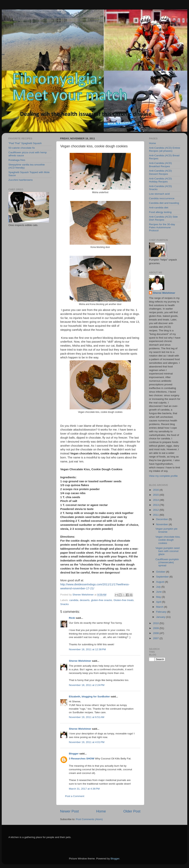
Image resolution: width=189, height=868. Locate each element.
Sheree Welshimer (80, 661)
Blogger (74, 754)
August (160, 582)
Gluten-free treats (123, 600)
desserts (85, 600)
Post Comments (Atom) (89, 819)
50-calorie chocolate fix (22, 148)
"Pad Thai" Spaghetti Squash (25, 143)
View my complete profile (163, 476)
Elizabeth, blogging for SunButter (89, 697)
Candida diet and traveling (164, 203)
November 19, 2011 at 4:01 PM (87, 742)
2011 (156, 515)
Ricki (72, 618)
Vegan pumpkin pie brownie (167, 530)
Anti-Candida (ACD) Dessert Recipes (160, 172)
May (159, 597)
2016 (156, 490)
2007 (156, 638)
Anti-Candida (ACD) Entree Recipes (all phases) (165, 149)
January (161, 617)
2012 (156, 510)
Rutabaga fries (17, 160)
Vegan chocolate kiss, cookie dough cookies (168, 540)
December (162, 519)
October (161, 572)
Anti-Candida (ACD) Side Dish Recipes (163, 218)
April (159, 602)
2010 (156, 623)
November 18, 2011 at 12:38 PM (87, 649)
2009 (156, 628)
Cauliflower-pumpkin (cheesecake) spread (167, 562)
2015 (156, 495)
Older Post (132, 811)
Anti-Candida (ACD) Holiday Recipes (160, 180)
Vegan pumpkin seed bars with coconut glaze (168, 551)
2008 (156, 633)
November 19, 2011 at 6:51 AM (87, 717)
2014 (156, 500)
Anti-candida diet (159, 208)
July (159, 587)
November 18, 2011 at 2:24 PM (87, 685)
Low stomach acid (159, 194)
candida (74, 600)
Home (101, 811)
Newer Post (69, 811)
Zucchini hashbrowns (21, 180)
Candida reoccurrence (162, 198)
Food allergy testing (160, 212)
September (163, 577)
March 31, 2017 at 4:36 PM (84, 789)
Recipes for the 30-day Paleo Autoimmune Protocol (162, 227)
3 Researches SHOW (82, 759)
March (160, 607)
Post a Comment (75, 796)
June (159, 592)
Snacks (64, 604)
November (162, 524)
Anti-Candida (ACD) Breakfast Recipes (160, 165)
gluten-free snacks (102, 600)
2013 (156, 505)
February (162, 612)
